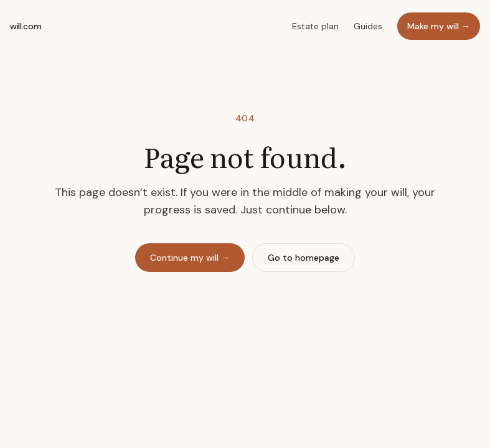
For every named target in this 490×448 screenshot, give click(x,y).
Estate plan (315, 26)
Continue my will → (190, 258)
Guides (368, 26)
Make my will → (439, 26)
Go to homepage (304, 258)
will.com (26, 26)
